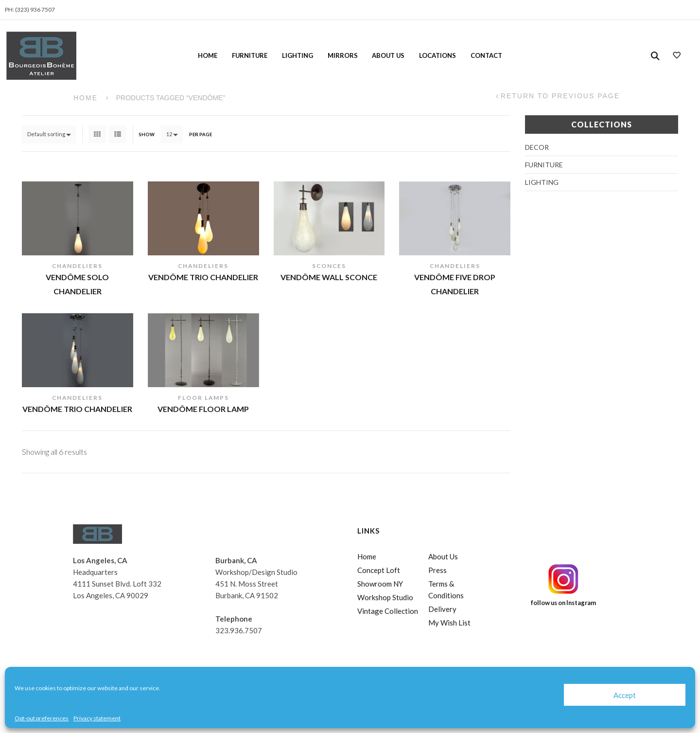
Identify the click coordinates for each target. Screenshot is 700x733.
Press (437, 570)
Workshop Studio (385, 597)
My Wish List (449, 623)
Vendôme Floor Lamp (203, 409)
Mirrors (343, 55)
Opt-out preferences (42, 718)
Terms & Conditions (446, 590)
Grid (97, 134)
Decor (537, 147)
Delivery (442, 609)
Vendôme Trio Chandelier (203, 277)
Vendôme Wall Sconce (329, 277)
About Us (388, 55)
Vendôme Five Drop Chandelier (455, 284)
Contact (486, 55)
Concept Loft (379, 570)
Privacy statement (97, 718)
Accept (625, 695)
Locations (437, 55)
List (118, 134)
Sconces (329, 266)
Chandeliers (77, 266)
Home (208, 55)
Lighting (297, 55)
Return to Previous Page (560, 96)
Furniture (250, 55)
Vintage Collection (388, 611)
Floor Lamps (203, 398)
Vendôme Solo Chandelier (77, 284)
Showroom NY (380, 584)
